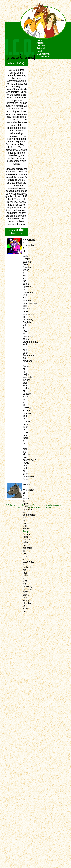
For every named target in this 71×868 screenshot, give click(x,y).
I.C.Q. (20, 50)
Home (40, 40)
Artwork (41, 48)
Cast (39, 51)
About (40, 43)
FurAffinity (43, 57)
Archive (41, 46)
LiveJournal (43, 54)
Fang (26, 531)
